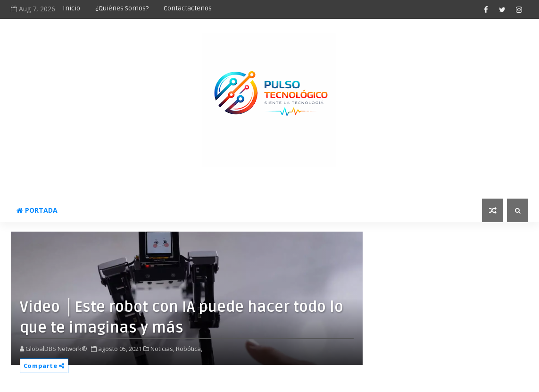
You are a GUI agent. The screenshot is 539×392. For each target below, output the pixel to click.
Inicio (71, 8)
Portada (37, 210)
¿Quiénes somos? (122, 8)
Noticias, (162, 349)
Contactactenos (188, 8)
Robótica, (189, 349)
